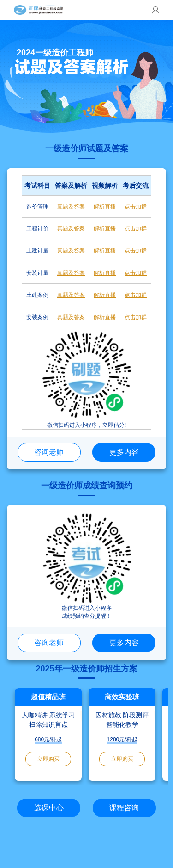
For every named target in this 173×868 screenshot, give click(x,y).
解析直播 (105, 206)
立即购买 (48, 759)
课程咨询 (124, 807)
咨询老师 (49, 452)
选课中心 (49, 807)
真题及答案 (71, 206)
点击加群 (136, 206)
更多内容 (124, 452)
